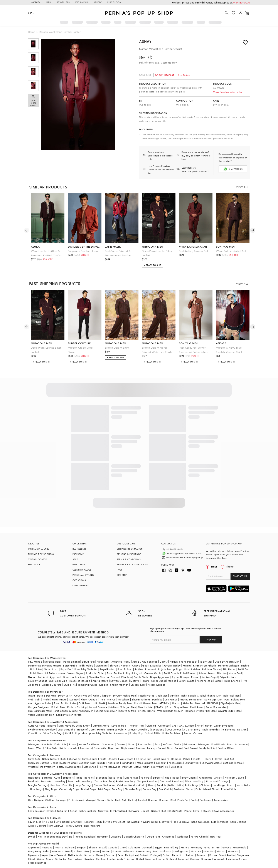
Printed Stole (229, 784)
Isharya (52, 720)
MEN (49, 2)
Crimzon (198, 728)
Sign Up (211, 634)
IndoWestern (48, 761)
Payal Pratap (108, 664)
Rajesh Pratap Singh (170, 664)
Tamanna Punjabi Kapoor (93, 679)
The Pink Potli (136, 720)
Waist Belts (243, 780)
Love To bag (119, 720)
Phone (229, 566)
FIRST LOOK (114, 2)
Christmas (168, 831)
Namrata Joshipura (75, 672)
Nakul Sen (36, 664)
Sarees (72, 739)
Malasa (172, 676)
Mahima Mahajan (229, 660)
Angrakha (114, 758)
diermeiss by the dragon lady (85, 246)
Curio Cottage (37, 720)
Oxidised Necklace (128, 780)
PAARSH (160, 702)
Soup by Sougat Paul (40, 676)
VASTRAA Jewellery (183, 720)
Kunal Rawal (59, 694)
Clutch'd (151, 720)
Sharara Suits (105, 795)
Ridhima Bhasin (211, 664)
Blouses (141, 743)
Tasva (32, 690)
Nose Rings (116, 772)
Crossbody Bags (69, 784)
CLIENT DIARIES (81, 585)
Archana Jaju (205, 676)
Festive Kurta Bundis (69, 761)
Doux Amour (174, 724)
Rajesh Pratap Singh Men (153, 690)
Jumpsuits (86, 743)
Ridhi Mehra (86, 660)
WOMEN (36, 2)
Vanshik (174, 690)
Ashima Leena (207, 668)
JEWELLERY (63, 2)
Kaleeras (146, 772)
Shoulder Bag (133, 784)
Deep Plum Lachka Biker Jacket (157, 253)
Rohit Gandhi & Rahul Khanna (48, 668)
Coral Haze (35, 728)
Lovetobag (158, 724)
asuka (35, 246)
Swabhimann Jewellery (42, 724)
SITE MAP (122, 574)
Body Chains (189, 772)
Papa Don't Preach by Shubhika (79, 664)
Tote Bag (117, 784)
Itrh (245, 676)
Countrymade (82, 690)
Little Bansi (62, 817)
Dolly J (164, 656)
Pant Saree (190, 743)
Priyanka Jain (228, 672)
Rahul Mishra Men (216, 702)
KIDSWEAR (82, 2)
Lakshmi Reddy (93, 817)
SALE (75, 559)
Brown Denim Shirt (117, 347)
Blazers (218, 754)
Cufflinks (228, 758)
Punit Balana (125, 664)
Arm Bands (206, 772)
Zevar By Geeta (224, 720)
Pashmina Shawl (184, 784)
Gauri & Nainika (152, 660)
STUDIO (98, 2)
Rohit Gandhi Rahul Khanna (180, 668)
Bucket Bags (88, 784)
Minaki (101, 724)
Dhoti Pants (218, 739)
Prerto (187, 728)
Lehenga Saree (156, 743)
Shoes (151, 780)
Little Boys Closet (115, 817)
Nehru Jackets (88, 805)
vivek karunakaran (193, 246)
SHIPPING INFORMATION (130, 548)
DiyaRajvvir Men (230, 698)
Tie (167, 761)
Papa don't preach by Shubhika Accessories (101, 728)
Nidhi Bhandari (211, 724)
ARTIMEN (164, 698)
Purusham (124, 694)
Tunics (178, 739)
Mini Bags (104, 784)
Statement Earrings (217, 776)
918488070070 (242, 3)
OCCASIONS (79, 580)
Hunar (209, 720)
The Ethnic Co (107, 694)
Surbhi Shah (141, 672)
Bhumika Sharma (99, 672)
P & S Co (49, 817)
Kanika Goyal (210, 672)
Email (212, 566)
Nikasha (222, 668)
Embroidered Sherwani (125, 805)
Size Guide (184, 75)
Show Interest (165, 75)
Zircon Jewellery (104, 776)
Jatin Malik (99, 698)
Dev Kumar (171, 694)
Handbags (219, 780)
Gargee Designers (39, 702)
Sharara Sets (145, 739)
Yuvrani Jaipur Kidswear (156, 817)
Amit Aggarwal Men (40, 698)
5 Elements (229, 724)
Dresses (121, 739)
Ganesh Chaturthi (134, 831)
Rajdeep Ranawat (145, 664)
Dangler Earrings (38, 780)
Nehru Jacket (50, 754)
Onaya (136, 660)
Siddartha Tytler (95, 668)
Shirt (164, 805)
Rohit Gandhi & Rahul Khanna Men (73, 706)
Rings (79, 772)
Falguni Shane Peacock (184, 656)
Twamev (74, 694)
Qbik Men (84, 698)
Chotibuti (77, 817)
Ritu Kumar (229, 664)
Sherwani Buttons (39, 758)
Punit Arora (197, 702)
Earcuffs (158, 772)
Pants (103, 754)
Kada (142, 780)
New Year (216, 831)
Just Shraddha (67, 724)
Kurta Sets (60, 739)
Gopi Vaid (61, 676)
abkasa (221, 343)
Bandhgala (128, 758)
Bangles (89, 772)
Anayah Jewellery (139, 724)
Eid (71, 831)
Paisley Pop (136, 728)
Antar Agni (103, 656)
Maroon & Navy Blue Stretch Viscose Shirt (229, 349)
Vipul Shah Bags (53, 728)
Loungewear (192, 758)
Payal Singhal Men (177, 702)
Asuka (46, 694)
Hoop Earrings (83, 780)
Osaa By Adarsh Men (227, 656)
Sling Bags (51, 784)
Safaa (218, 676)
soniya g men (225, 246)
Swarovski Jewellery (80, 776)
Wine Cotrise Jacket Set (231, 250)
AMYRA (69, 728)
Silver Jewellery (194, 776)
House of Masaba (80, 676)
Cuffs (57, 772)
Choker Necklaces (104, 780)
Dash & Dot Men (47, 690)
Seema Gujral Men (106, 706)
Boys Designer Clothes (41, 805)
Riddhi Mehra (192, 664)
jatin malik (113, 246)
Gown (132, 739)
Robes (187, 754)
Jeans (55, 758)
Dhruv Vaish (65, 690)
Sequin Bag (150, 784)
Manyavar (102, 660)
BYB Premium (92, 820)
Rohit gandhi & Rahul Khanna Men (201, 690)
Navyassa (133, 817)
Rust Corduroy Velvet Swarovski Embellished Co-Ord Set (194, 350)
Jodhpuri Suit (87, 758)
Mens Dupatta (145, 758)
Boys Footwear (202, 805)
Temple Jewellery (147, 776)
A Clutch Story (192, 724)
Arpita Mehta (100, 676)
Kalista (187, 660)
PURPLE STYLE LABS (39, 548)
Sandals (161, 780)
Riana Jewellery (117, 724)
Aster (200, 720)
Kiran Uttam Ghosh (205, 660)
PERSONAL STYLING (83, 574)
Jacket (145, 805)
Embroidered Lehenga (82, 795)
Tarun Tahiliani (115, 668)
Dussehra (116, 831)
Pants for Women (238, 739)
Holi (40, 831)
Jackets (73, 743)
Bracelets (68, 772)
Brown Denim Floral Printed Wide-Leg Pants (157, 349)
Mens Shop (90, 761)
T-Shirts (207, 754)
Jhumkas (55, 780)
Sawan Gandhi (119, 676)
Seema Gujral (75, 668)
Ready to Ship (207, 743)
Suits (94, 754)
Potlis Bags (192, 780)
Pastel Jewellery (126, 776)
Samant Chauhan (121, 672)
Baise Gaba (70, 660)
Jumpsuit (161, 758)
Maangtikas (131, 772)
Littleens (223, 817)
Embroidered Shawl (207, 784)
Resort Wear (35, 743)
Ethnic (239, 758)
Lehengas (34, 739)
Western (33, 761)
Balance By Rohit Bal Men (201, 706)
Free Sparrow (181, 817)
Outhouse (164, 720)
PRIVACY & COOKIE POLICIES (132, 564)
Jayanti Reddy (172, 660)
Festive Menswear (109, 761)
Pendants (34, 776)
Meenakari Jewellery (53, 776)
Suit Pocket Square (158, 754)
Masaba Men (146, 702)
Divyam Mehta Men (125, 690)
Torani (145, 676)
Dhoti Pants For (180, 795)
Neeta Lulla (35, 672)
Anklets (218, 772)
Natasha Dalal (53, 656)
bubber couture (79, 343)
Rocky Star (206, 656)
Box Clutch (165, 784)
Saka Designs (238, 817)
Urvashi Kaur (138, 679)
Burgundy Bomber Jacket (84, 250)
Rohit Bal (243, 664)
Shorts (196, 754)
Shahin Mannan (119, 679)
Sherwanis (109, 739)
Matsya (135, 676)
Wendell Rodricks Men (170, 706)
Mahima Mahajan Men (123, 702)
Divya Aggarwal (160, 672)
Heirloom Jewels (235, 772)
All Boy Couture (37, 820)
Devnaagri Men (213, 694)
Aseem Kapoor (157, 679)
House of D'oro (86, 724)
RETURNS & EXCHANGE (129, 554)
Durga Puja (153, 831)
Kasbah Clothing (77, 702)
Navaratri (103, 831)
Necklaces (34, 772)
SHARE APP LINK (240, 576)
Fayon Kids (35, 817)
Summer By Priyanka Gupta (45, 660)
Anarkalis (47, 739)
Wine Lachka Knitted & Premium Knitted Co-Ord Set (47, 253)
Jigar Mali (34, 679)
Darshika (157, 694)
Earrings (47, 772)
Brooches (176, 761)
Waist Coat (127, 754)
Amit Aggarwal (52, 672)
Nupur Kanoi (51, 664)
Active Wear (142, 761)
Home (32, 32)
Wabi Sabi (34, 694)
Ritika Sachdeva (172, 728)
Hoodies (176, 754)
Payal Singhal (134, 668)
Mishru (245, 660)
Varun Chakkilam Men (41, 709)
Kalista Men (58, 702)
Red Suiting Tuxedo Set (194, 250)
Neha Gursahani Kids (204, 817)
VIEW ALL (242, 186)
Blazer (155, 805)
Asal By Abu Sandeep (145, 656)
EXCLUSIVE (78, 554)
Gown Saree (174, 743)
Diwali (32, 831)
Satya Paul (88, 656)
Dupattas (114, 743)
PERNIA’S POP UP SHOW (41, 554)
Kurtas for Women (89, 739)
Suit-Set (229, 754)
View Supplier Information (228, 92)
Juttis (180, 780)
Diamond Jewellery (171, 776)
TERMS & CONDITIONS (129, 559)
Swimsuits (100, 743)
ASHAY (145, 41)
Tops (158, 739)
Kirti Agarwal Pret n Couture (65, 820)
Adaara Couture (52, 679)
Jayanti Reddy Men (229, 706)
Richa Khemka (232, 676)
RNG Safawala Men (39, 706)
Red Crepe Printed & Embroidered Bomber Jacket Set (118, 253)
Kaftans (167, 739)
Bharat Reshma (141, 694)
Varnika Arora (101, 720)
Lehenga (61, 795)
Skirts (63, 743)
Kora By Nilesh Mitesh (69, 709)
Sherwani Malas (211, 758)
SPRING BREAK (147, 706)
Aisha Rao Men (191, 698)
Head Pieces (172, 772)
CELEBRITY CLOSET (83, 569)
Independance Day (56, 831)
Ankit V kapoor (102, 690)
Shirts (63, 754)
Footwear (157, 761)
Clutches (206, 780)
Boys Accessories (224, 805)
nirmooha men (152, 246)
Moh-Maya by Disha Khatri (75, 720)
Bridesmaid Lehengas (196, 739)
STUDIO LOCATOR (38, 559)
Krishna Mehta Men (191, 694)
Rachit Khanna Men (146, 698)
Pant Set (127, 761)
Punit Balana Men (235, 694)
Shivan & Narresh (120, 660)
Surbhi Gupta (187, 676)
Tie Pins (140, 754)
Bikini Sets (51, 743)
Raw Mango (35, 656)
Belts (171, 780)
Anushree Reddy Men (120, 698)
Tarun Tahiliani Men (65, 698)
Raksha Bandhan (85, 831)
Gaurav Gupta (153, 668)
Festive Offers (226, 743)
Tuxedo (101, 758)
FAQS (120, 569)
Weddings (183, 831)
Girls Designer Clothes (41, 795)
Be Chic (242, 724)
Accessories (176, 758)
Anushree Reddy (121, 656)
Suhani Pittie (153, 728)
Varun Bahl (235, 668)
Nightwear (128, 743)
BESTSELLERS (79, 548)
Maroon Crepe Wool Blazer (81, 349)
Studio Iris (70, 679)
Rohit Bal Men (231, 690)
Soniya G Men (128, 706)
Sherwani (74, 754)
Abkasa (176, 698)
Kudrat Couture (98, 702)
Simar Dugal (158, 676)
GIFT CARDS (79, 564)
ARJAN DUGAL (210, 698)
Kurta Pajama (68, 758)
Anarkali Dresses (147, 795)
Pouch (231, 780)
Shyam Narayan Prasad (186, 672)
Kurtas (86, 754)
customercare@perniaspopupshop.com (182, 555)
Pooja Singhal (72, 656)
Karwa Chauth (199, 831)
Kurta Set (121, 795)
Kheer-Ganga (89, 694)
